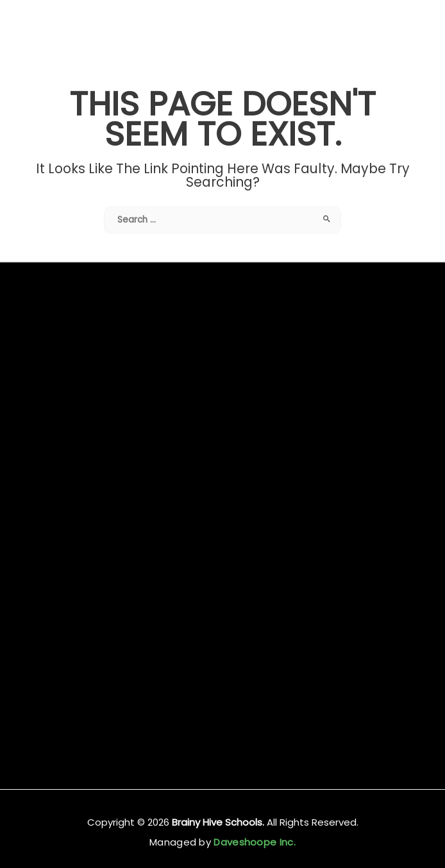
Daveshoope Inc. (253, 842)
